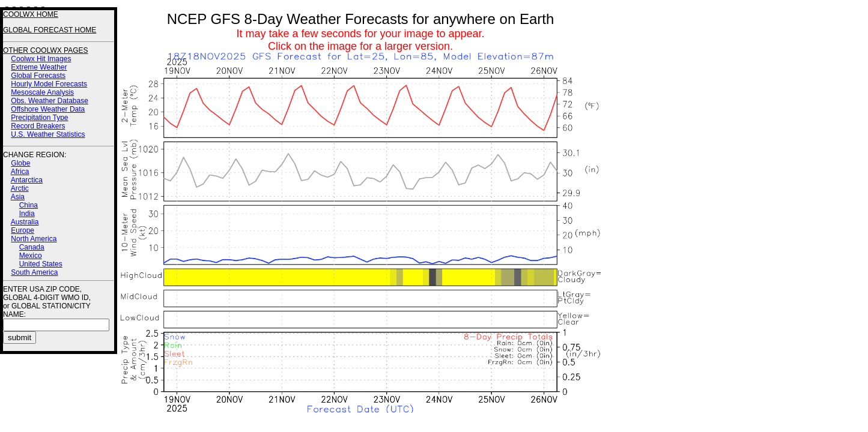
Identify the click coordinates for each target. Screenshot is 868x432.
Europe (23, 230)
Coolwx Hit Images (41, 59)
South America (34, 272)
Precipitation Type (39, 118)
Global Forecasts (38, 76)
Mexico (31, 256)
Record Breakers (38, 126)
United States (41, 264)
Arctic (20, 188)
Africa (20, 172)
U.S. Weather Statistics (48, 134)
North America (34, 239)
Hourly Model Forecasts (49, 84)
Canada (32, 247)
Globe (20, 163)
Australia (25, 222)
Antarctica (27, 180)
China (29, 205)
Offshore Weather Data (48, 109)
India (27, 214)
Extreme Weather (39, 67)
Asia (18, 197)
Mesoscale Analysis (42, 92)
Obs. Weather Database (50, 101)
